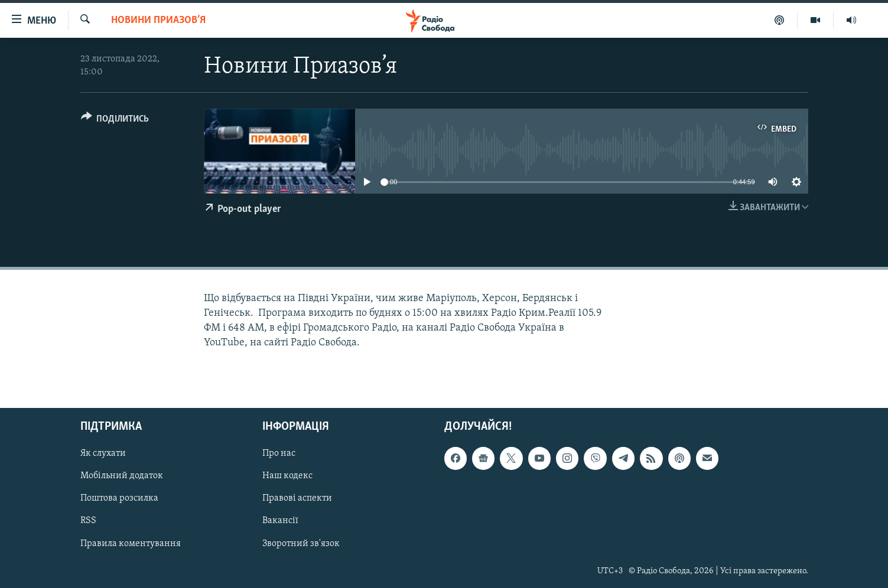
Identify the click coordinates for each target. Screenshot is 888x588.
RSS (88, 521)
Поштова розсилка (119, 499)
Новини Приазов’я (158, 20)
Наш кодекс (287, 476)
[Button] (115, 121)
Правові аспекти (297, 499)
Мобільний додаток (122, 476)
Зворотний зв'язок (301, 544)
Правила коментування (131, 544)
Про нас (279, 454)
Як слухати (103, 454)
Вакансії (280, 521)
